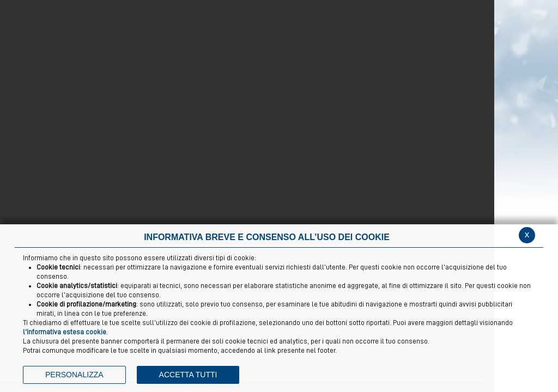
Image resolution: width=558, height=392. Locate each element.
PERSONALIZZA (74, 375)
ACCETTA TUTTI (188, 375)
